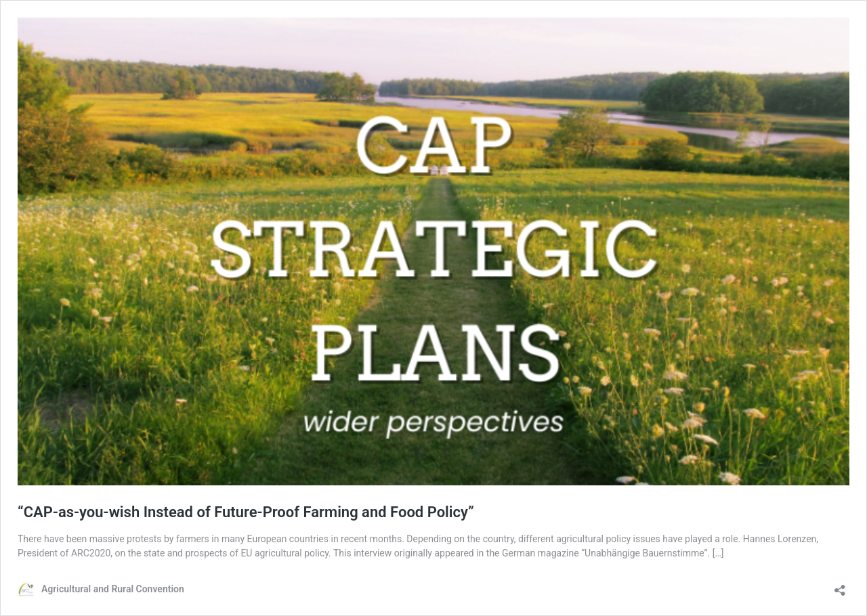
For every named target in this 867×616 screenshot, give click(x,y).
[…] (718, 553)
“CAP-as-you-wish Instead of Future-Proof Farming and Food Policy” (246, 512)
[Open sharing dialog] (840, 586)
